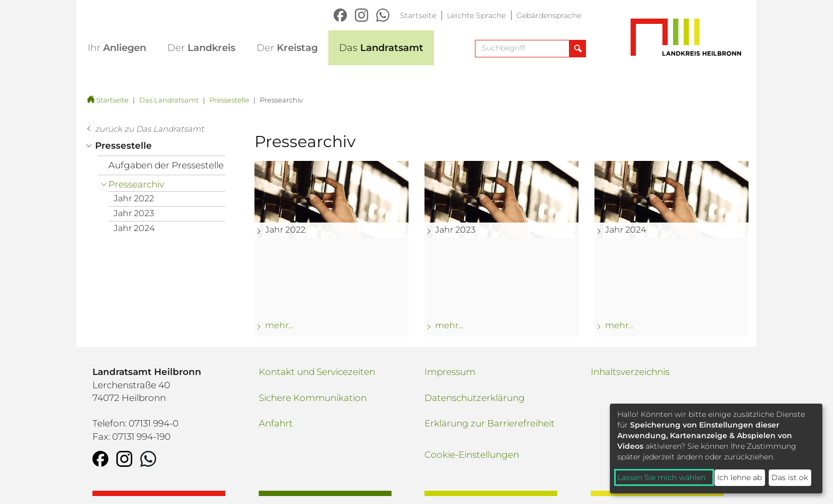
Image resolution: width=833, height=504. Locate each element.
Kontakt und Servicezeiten (317, 372)
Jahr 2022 (134, 198)
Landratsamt (381, 48)
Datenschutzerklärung (475, 398)
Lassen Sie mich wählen (661, 477)
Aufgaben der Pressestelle (166, 165)
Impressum (450, 372)
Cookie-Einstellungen (472, 455)
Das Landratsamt (169, 100)
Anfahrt (276, 423)
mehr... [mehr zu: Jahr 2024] (619, 325)
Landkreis (201, 48)
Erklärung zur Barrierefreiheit (490, 423)
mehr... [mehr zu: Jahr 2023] (449, 325)
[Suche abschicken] (577, 49)
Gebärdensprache (549, 15)
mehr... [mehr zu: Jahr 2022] (279, 325)
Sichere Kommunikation (313, 398)
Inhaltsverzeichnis (630, 372)
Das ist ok (790, 477)
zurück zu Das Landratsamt (150, 129)
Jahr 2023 (134, 213)
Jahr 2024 (134, 228)
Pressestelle (229, 100)
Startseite (418, 15)
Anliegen (117, 48)
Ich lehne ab (739, 477)
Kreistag (287, 48)
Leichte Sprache (476, 15)
